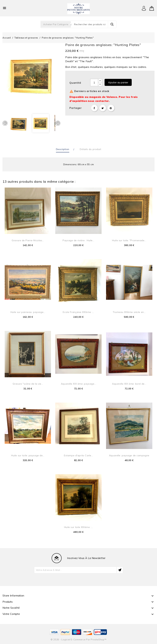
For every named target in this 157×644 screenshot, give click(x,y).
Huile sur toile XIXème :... (78, 527)
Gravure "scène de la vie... (28, 384)
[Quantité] (94, 83)
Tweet (103, 108)
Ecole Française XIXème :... (78, 312)
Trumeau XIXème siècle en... (129, 312)
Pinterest (111, 108)
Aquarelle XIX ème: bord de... (129, 384)
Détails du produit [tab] (90, 149)
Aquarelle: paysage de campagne (129, 455)
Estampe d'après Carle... (78, 455)
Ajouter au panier (118, 82)
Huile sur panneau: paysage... (28, 312)
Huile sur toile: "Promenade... (129, 240)
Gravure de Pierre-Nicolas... (28, 240)
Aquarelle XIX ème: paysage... (78, 384)
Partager (94, 108)
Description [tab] (63, 149)
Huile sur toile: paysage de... (28, 455)
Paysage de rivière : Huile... (78, 240)
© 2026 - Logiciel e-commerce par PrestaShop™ (79, 639)
